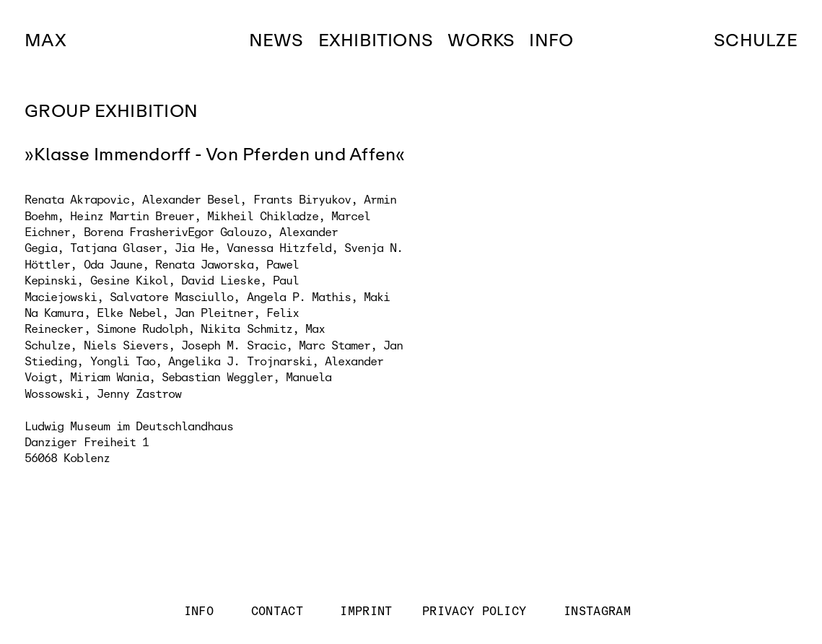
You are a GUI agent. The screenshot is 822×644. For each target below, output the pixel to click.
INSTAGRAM (598, 611)
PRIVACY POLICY (475, 611)
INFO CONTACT (254, 611)
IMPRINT (366, 611)
